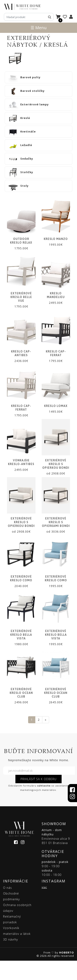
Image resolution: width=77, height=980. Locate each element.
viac (44, 907)
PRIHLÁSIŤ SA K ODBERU (38, 799)
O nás (7, 907)
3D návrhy (10, 959)
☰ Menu (39, 28)
